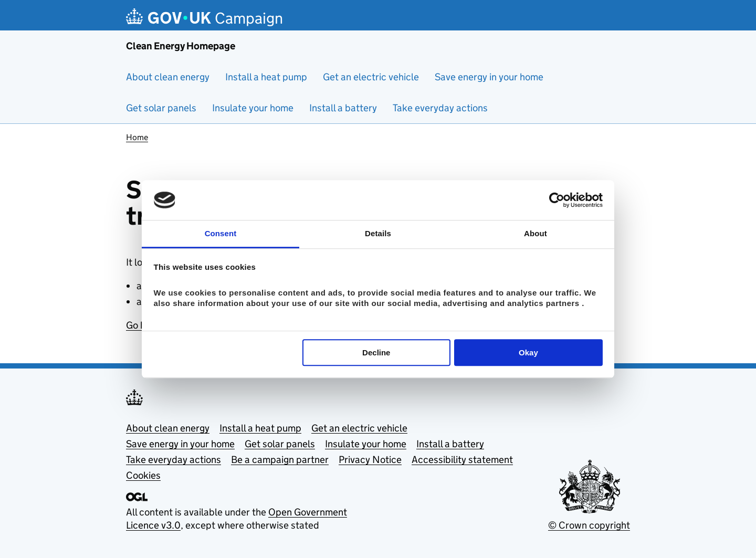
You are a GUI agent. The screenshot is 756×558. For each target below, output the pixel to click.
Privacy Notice (370, 460)
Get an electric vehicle (371, 77)
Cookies (143, 475)
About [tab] (535, 234)
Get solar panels (161, 108)
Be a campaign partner (280, 460)
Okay (528, 352)
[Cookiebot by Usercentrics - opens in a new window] (557, 200)
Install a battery (343, 108)
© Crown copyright (589, 525)
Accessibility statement (462, 460)
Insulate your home (253, 108)
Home (137, 137)
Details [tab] (378, 234)
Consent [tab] (221, 234)
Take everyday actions (440, 108)
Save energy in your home (489, 77)
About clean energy (168, 77)
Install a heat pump (266, 77)
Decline (376, 352)
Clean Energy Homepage (181, 46)
